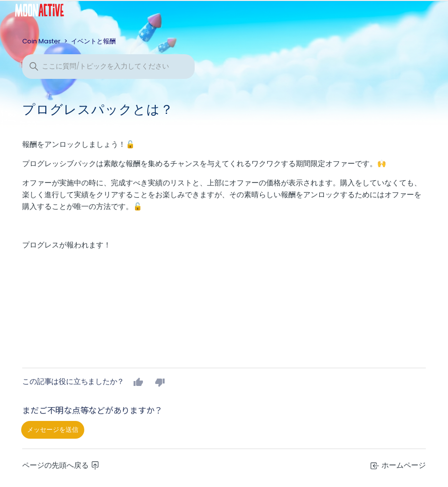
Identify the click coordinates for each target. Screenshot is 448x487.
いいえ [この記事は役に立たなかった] (160, 382)
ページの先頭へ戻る (61, 465)
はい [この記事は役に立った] (138, 382)
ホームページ (398, 465)
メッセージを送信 (53, 430)
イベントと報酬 (93, 41)
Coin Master (41, 41)
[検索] (108, 67)
